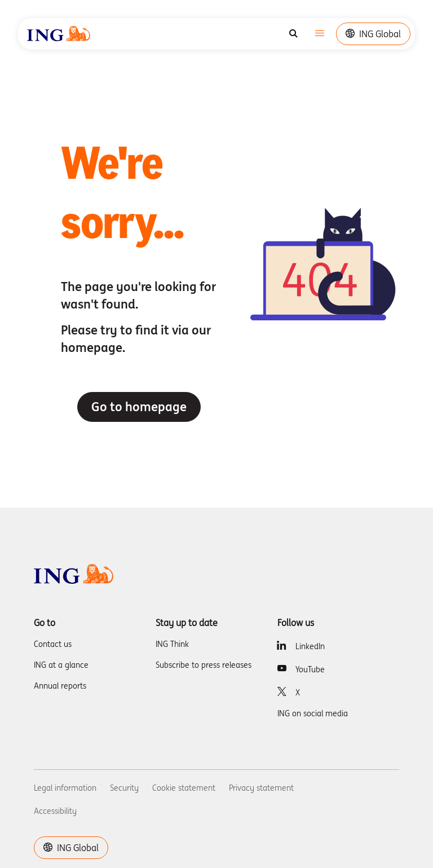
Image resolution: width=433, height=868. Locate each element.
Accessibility (55, 811)
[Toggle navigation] (320, 34)
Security (124, 788)
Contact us (53, 644)
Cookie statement (184, 788)
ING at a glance (61, 665)
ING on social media (313, 713)
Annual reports (60, 686)
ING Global (373, 34)
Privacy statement (261, 788)
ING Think (172, 644)
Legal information (65, 788)
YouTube (310, 669)
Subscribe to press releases (204, 665)
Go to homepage (139, 407)
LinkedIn (310, 646)
